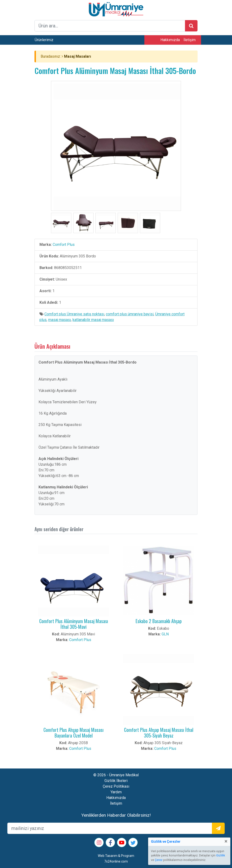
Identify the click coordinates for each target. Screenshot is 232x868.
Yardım (116, 792)
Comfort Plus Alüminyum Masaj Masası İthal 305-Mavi (74, 624)
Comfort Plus (64, 245)
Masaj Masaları (77, 56)
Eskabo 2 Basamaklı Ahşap (159, 621)
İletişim (190, 40)
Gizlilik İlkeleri (116, 781)
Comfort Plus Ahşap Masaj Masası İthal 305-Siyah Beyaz (159, 733)
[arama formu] (110, 26)
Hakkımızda (170, 40)
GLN (165, 634)
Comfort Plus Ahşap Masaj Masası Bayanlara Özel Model (73, 733)
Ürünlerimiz (44, 40)
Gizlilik (221, 855)
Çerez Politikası (116, 786)
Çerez (159, 860)
